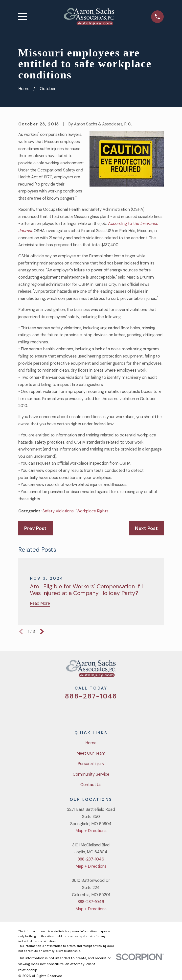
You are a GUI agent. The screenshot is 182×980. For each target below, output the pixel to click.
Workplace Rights (92, 511)
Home (91, 743)
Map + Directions (91, 831)
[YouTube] (98, 712)
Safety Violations (58, 511)
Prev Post (35, 528)
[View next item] (42, 632)
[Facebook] (85, 712)
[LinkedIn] (110, 712)
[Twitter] (72, 712)
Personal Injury (91, 764)
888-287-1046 (91, 696)
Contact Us (91, 785)
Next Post (146, 528)
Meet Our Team (91, 753)
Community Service (91, 774)
